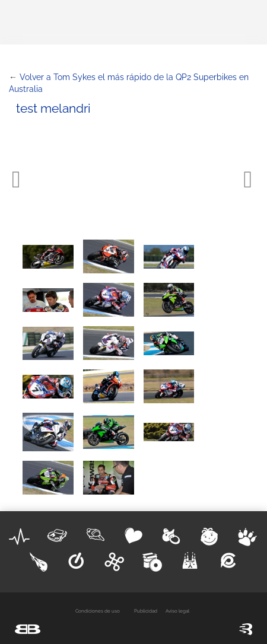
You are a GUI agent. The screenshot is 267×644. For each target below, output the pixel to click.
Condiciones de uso (98, 611)
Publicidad (146, 611)
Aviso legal (177, 611)
